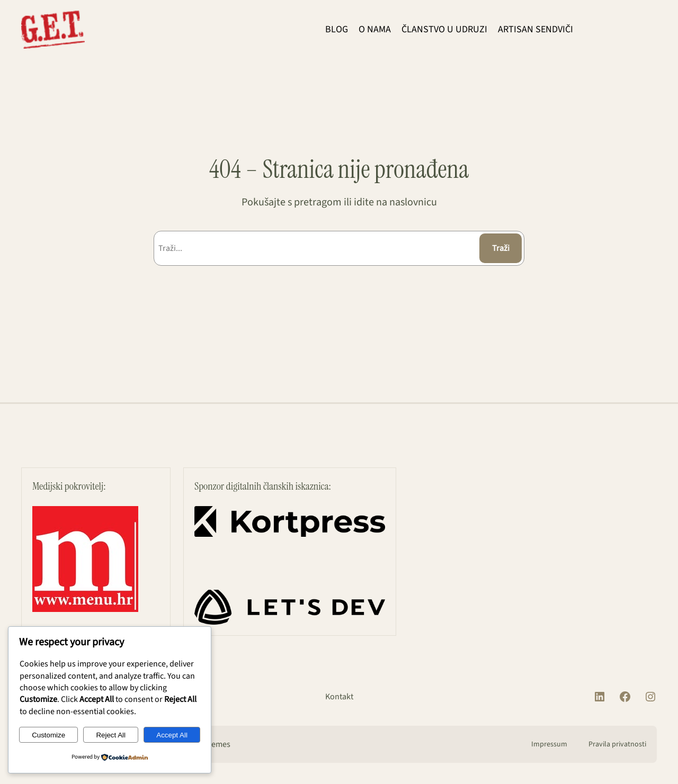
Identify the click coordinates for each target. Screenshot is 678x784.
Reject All (111, 735)
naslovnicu (413, 202)
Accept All (172, 735)
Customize (48, 735)
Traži (501, 248)
